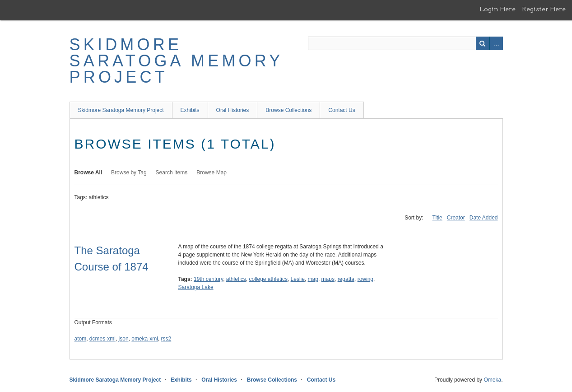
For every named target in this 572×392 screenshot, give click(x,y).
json (124, 339)
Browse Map (212, 173)
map (313, 279)
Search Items (172, 173)
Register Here (544, 9)
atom (81, 339)
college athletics (268, 279)
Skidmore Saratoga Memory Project (176, 61)
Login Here (498, 9)
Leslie (298, 279)
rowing (365, 279)
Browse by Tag (129, 173)
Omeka (492, 380)
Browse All (88, 173)
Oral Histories (233, 110)
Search (483, 43)
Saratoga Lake (196, 287)
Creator (456, 218)
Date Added (484, 218)
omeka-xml (145, 339)
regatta (346, 279)
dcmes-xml (102, 339)
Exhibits (190, 110)
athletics (236, 279)
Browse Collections (288, 110)
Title (437, 218)
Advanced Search (496, 43)
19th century (208, 279)
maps (328, 279)
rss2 (166, 339)
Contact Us (342, 110)
